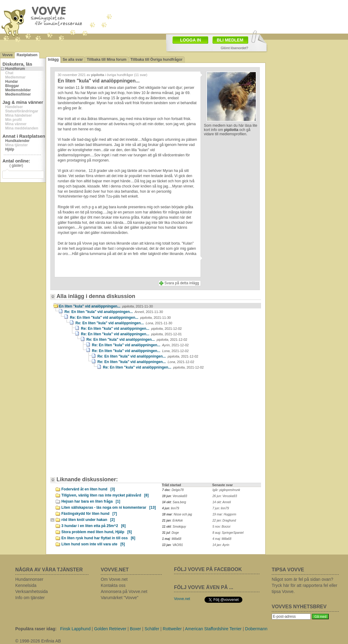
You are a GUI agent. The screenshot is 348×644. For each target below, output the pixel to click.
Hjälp (10, 149)
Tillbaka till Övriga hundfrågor (156, 60)
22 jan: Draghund (224, 520)
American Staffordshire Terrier (213, 629)
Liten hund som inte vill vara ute (93, 544)
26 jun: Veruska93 (225, 496)
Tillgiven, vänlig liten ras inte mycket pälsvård (105, 495)
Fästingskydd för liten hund (89, 514)
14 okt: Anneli (222, 502)
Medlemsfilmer (18, 94)
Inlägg (53, 60)
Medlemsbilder (18, 90)
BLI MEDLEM (230, 40)
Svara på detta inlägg (182, 283)
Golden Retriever (110, 629)
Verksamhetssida (32, 591)
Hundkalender (17, 141)
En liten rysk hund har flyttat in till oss (98, 538)
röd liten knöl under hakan (88, 520)
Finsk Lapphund (75, 629)
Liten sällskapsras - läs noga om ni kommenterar (109, 508)
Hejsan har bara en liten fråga (91, 501)
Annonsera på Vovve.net (124, 591)
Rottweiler (172, 629)
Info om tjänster (30, 598)
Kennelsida (26, 585)
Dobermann (256, 629)
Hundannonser (29, 579)
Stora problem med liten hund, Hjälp (97, 532)
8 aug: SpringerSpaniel (228, 533)
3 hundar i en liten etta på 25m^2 (93, 526)
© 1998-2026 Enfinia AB (38, 641)
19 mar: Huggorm (224, 514)
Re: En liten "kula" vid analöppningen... (114, 312)
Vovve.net (182, 599)
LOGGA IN (191, 40)
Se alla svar (73, 60)
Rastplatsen (27, 55)
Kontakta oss (113, 585)
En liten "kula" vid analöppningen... (106, 306)
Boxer (135, 629)
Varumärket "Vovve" (120, 598)
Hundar (12, 82)
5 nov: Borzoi (221, 527)
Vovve (7, 55)
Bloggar (12, 86)
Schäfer (152, 629)
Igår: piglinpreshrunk (226, 490)
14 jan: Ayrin (221, 545)
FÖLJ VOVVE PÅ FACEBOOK (208, 569)
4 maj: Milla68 (222, 539)
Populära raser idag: (36, 629)
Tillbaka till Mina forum (107, 60)
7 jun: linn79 (221, 508)
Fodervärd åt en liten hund (88, 489)
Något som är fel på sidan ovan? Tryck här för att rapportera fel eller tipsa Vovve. (304, 585)
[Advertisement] (105, 426)
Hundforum (15, 69)
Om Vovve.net (114, 579)
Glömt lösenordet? (234, 48)
